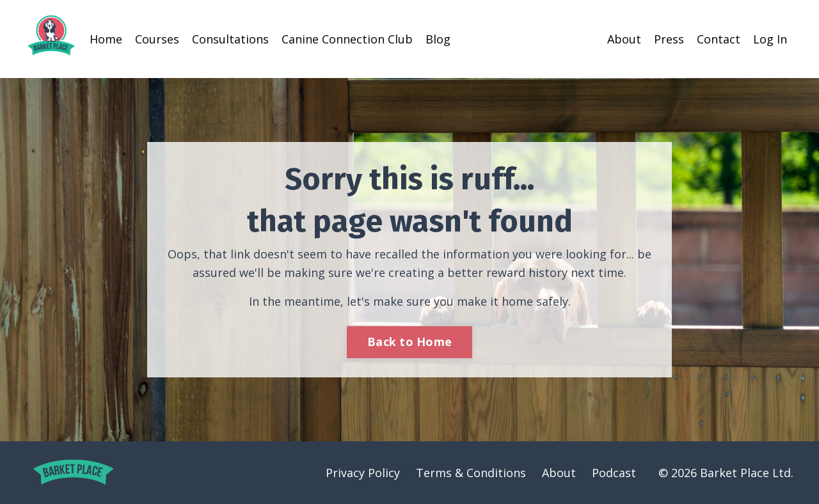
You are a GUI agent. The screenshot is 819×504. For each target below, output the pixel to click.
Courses (157, 39)
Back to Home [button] (409, 342)
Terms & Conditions (471, 473)
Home (106, 39)
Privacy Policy (363, 473)
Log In (770, 39)
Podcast (614, 473)
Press (669, 39)
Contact (719, 39)
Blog (438, 39)
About (624, 39)
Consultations (230, 39)
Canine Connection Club (347, 39)
